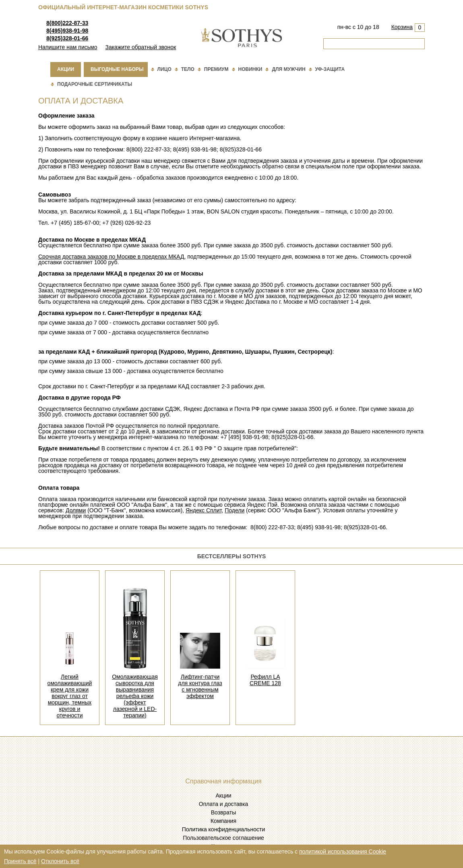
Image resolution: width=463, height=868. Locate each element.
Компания (223, 821)
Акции (66, 69)
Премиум (216, 69)
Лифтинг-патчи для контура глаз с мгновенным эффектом (200, 686)
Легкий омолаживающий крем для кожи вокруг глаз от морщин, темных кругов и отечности (70, 696)
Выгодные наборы (117, 69)
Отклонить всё (60, 861)
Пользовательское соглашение (223, 838)
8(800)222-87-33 (67, 23)
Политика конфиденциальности (224, 829)
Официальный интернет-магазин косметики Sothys (123, 7)
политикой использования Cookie (343, 851)
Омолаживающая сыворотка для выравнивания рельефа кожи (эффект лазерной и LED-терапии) (135, 696)
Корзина (402, 27)
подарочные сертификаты (95, 84)
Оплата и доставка (223, 804)
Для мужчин (288, 69)
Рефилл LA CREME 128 (265, 680)
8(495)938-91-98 (67, 31)
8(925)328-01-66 (67, 38)
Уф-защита (330, 69)
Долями (76, 510)
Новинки (250, 69)
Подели (235, 510)
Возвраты (224, 812)
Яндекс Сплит (204, 510)
